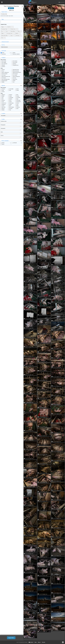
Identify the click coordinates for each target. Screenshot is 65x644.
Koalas (11, 104)
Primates (11, 109)
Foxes (3, 102)
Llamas (3, 106)
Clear (21, 51)
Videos (14, 53)
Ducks (18, 89)
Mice (10, 106)
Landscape (15, 143)
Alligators (3, 95)
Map (36, 642)
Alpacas (11, 95)
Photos (3, 53)
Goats (3, 90)
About (39, 642)
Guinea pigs (11, 103)
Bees (17, 95)
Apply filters (11, 638)
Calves (11, 96)
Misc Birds (4, 107)
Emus (10, 100)
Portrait (3, 143)
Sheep (18, 90)
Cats (3, 97)
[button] (21, 123)
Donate (43, 642)
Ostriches (18, 107)
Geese (10, 102)
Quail (17, 109)
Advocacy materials (16, 54)
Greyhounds (19, 102)
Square (3, 144)
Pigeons (3, 109)
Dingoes (11, 99)
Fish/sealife (18, 100)
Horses (18, 103)
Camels (18, 96)
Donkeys (3, 100)
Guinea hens (4, 103)
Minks (18, 106)
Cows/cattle (11, 89)
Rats (10, 110)
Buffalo (3, 96)
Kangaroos (4, 104)
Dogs (17, 99)
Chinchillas (11, 97)
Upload (11, 8)
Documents (4, 54)
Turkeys (3, 92)
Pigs (10, 90)
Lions (17, 104)
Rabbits (3, 110)
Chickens (3, 89)
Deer (3, 99)
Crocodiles (18, 97)
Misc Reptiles (12, 107)
